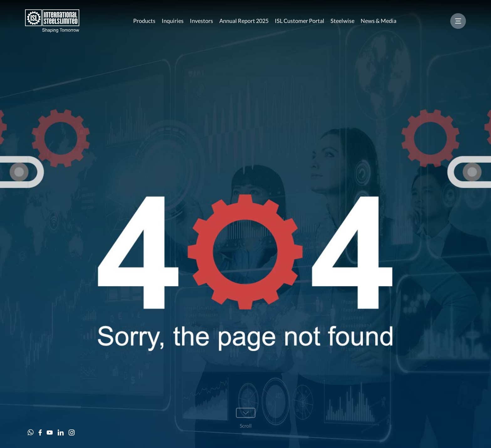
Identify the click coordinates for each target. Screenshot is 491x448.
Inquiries (173, 21)
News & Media (379, 21)
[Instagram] (72, 432)
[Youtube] (50, 432)
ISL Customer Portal (300, 21)
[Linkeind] (61, 432)
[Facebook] (40, 432)
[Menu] (458, 21)
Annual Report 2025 (244, 21)
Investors (201, 21)
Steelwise (342, 21)
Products (144, 21)
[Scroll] (246, 419)
